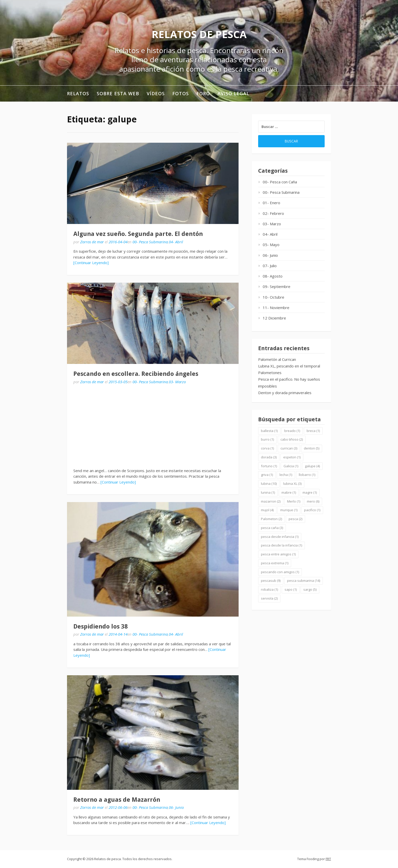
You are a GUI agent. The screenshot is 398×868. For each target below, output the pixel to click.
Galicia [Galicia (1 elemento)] (291, 466)
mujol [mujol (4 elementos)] (267, 510)
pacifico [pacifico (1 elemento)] (312, 510)
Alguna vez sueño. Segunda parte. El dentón (138, 234)
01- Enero (271, 203)
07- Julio (270, 266)
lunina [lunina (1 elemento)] (268, 492)
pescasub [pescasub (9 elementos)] (271, 581)
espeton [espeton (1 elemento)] (292, 457)
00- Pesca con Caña (280, 182)
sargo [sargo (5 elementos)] (310, 589)
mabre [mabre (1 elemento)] (289, 492)
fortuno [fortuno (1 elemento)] (269, 466)
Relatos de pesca (199, 34)
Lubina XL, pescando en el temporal (289, 366)
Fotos (181, 93)
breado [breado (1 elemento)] (292, 431)
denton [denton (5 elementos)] (312, 448)
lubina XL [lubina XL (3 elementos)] (292, 484)
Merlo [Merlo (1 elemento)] (294, 501)
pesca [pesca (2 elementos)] (295, 519)
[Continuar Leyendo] (91, 263)
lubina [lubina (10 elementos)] (269, 484)
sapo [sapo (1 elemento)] (291, 589)
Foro (203, 93)
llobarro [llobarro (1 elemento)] (307, 475)
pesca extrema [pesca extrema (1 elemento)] (275, 563)
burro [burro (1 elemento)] (267, 439)
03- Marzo (177, 382)
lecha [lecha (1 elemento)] (286, 475)
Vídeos (156, 93)
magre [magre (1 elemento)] (310, 492)
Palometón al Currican (277, 359)
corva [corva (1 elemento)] (267, 448)
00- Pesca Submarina (150, 242)
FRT (328, 859)
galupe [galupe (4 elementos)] (312, 466)
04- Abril (176, 242)
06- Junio (176, 807)
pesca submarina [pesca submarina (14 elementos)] (304, 581)
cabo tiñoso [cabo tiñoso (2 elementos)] (292, 439)
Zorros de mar (92, 242)
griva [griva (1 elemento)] (267, 475)
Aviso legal (233, 93)
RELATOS (78, 93)
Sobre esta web (118, 93)
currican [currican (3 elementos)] (289, 448)
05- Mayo (271, 245)
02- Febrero (273, 213)
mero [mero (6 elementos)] (313, 501)
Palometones (270, 373)
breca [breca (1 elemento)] (313, 431)
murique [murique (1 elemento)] (289, 510)
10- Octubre (273, 297)
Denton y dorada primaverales (285, 393)
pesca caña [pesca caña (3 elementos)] (272, 528)
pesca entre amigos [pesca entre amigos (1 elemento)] (278, 554)
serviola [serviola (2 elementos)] (269, 598)
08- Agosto (273, 276)
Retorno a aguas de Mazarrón (117, 800)
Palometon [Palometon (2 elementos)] (271, 519)
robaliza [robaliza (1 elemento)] (269, 589)
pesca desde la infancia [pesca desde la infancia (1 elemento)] (281, 545)
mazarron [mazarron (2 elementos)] (271, 501)
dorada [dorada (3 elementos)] (269, 457)
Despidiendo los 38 (101, 626)
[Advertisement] (153, 426)
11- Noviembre (276, 308)
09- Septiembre (277, 286)
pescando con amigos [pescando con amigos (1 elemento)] (280, 572)
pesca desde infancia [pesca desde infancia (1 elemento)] (280, 537)
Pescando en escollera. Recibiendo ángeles (136, 374)
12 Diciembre (274, 318)
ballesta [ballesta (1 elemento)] (269, 431)
